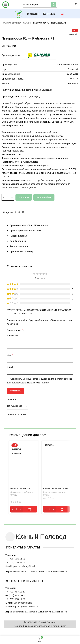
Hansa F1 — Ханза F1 (21, 488)
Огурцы (14, 495)
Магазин (27, 23)
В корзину (24, 197)
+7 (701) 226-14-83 (15, 559)
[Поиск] (40, 5)
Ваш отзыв (14, 335)
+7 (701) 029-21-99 (16, 563)
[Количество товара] (8, 197)
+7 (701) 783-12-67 (15, 592)
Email (11, 367)
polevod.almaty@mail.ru (25, 566)
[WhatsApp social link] (19, 212)
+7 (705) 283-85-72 (28, 606)
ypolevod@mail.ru (23, 603)
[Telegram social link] (23, 212)
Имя (10, 355)
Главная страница (12, 23)
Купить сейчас (44, 197)
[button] (24, 509)
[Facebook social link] (16, 212)
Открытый (73, 69)
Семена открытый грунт (21, 492)
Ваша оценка (15, 330)
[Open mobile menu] (6, 5)
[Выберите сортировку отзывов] (17, 406)
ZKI (12, 498)
